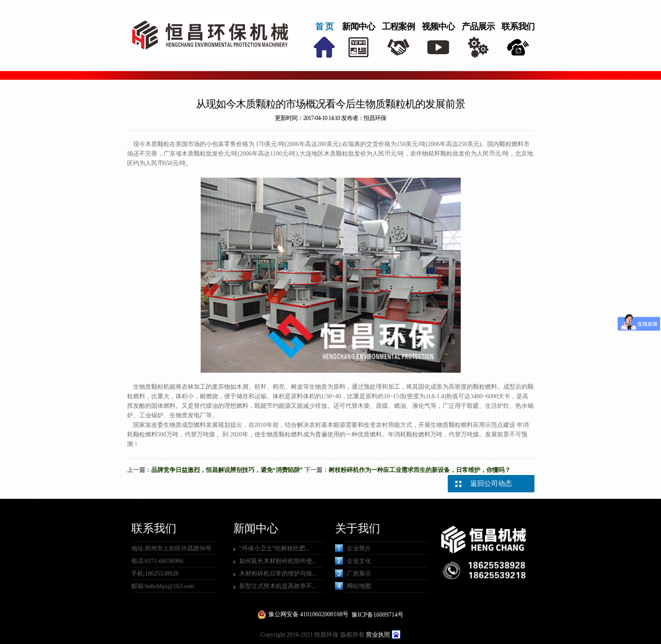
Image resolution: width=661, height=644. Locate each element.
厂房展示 (353, 573)
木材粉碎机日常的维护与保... (278, 574)
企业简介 (353, 548)
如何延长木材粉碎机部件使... (278, 561)
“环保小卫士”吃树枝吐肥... (275, 548)
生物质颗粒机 (151, 387)
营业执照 (378, 635)
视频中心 (438, 26)
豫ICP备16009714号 (378, 615)
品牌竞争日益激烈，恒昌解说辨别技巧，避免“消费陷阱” (227, 470)
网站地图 (353, 586)
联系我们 (518, 26)
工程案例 (398, 26)
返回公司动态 (491, 483)
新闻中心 (358, 26)
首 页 (324, 26)
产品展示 (478, 26)
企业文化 (353, 561)
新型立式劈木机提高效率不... (278, 586)
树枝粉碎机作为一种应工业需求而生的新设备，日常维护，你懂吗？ (420, 470)
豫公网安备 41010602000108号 (309, 614)
